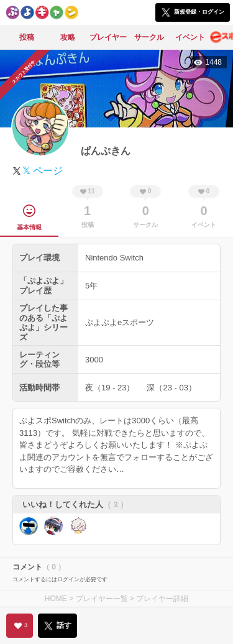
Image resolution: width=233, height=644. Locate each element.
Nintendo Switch (114, 258)
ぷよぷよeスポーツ (120, 322)
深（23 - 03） (171, 388)
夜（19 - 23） (110, 388)
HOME (56, 599)
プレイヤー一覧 (102, 599)
